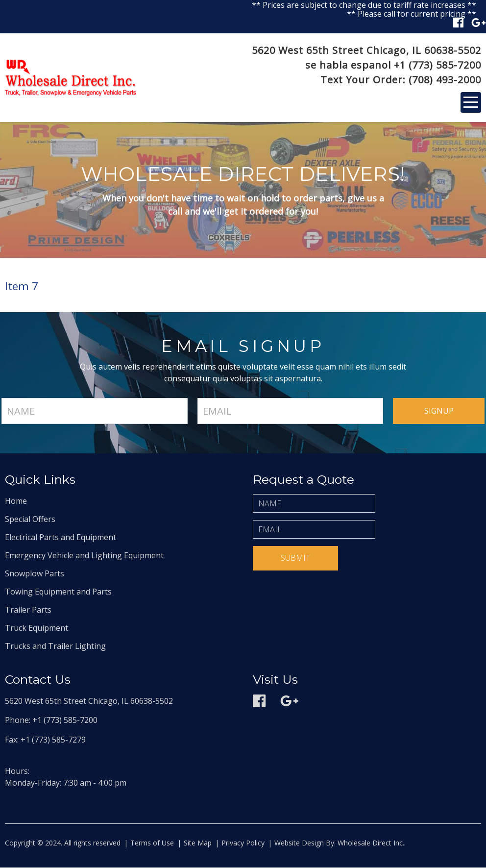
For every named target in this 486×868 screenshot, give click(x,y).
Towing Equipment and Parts (58, 592)
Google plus (479, 23)
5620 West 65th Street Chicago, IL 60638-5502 (366, 50)
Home (16, 501)
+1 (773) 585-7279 (53, 740)
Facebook (458, 23)
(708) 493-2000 (445, 80)
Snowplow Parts (35, 574)
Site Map (198, 843)
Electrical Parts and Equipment (61, 538)
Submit (295, 558)
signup (439, 411)
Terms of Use (152, 843)
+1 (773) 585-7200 (437, 65)
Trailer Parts (28, 610)
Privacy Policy (243, 843)
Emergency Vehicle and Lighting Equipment (84, 556)
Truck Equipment (36, 628)
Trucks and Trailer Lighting (55, 646)
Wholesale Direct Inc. (370, 843)
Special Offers (30, 520)
